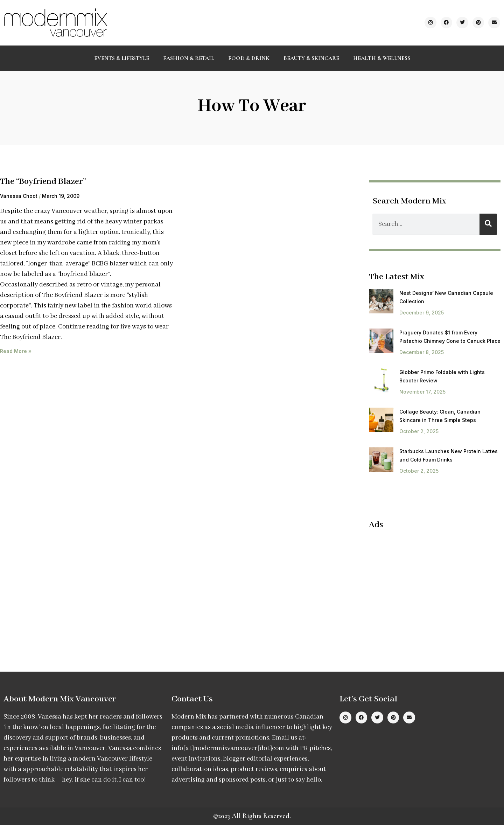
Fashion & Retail (189, 58)
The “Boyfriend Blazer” (43, 182)
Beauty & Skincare (311, 58)
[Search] (488, 224)
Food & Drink (249, 58)
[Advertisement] (428, 586)
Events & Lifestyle (122, 58)
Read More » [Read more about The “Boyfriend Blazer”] (16, 351)
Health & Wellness (382, 58)
